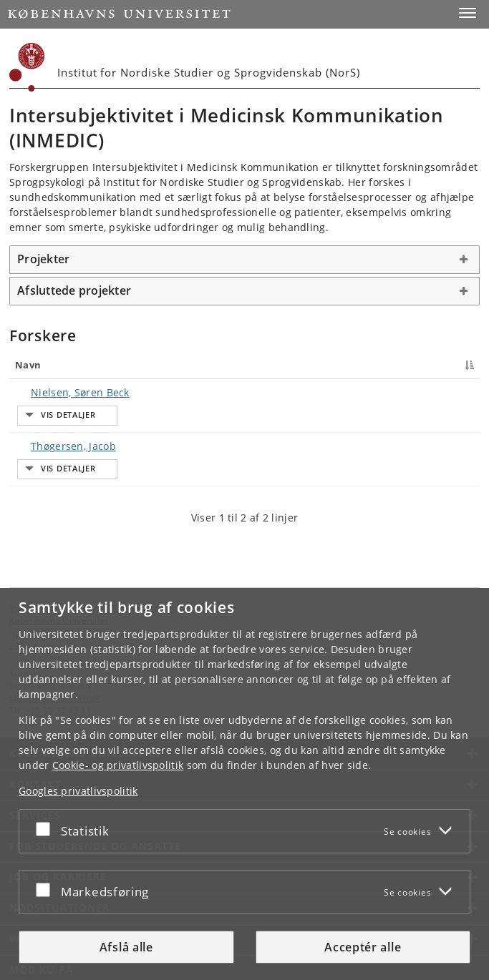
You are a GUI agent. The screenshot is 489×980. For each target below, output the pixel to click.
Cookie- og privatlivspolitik (118, 765)
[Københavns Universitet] (27, 67)
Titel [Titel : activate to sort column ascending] (150, 365)
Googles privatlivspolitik (78, 791)
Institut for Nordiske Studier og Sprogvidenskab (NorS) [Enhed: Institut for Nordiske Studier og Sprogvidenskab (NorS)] (123, 554)
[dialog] (245, 784)
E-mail (452, 392)
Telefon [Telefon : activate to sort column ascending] (367, 365)
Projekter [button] (43, 259)
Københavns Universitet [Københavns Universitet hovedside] (59, 567)
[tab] (245, 260)
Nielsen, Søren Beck (66, 392)
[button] (468, 13)
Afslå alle (126, 947)
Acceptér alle (363, 947)
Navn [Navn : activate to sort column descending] (28, 365)
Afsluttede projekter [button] (74, 290)
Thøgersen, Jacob (59, 420)
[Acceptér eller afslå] (47, 828)
